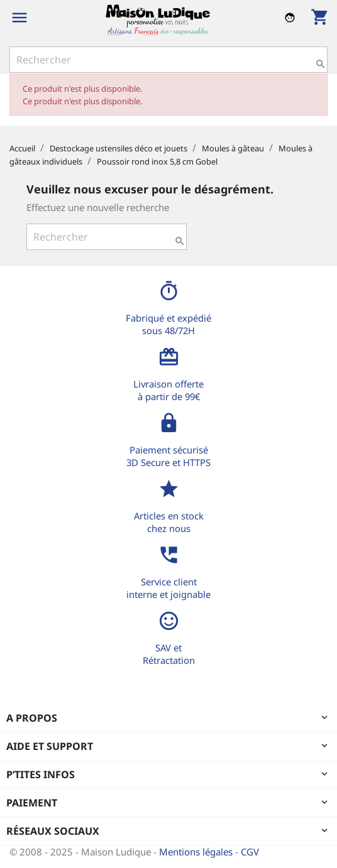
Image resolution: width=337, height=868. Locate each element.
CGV (250, 852)
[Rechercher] (168, 60)
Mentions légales (197, 852)
